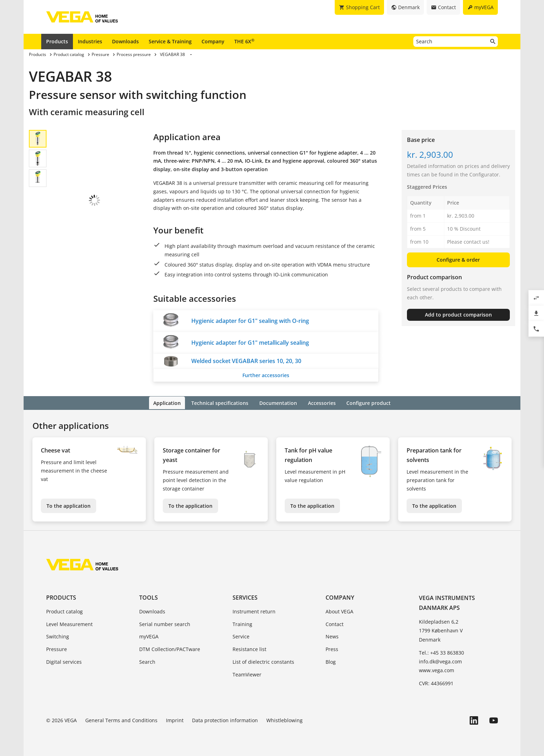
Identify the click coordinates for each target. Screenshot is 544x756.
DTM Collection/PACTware (170, 649)
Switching (58, 636)
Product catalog (64, 611)
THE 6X (244, 41)
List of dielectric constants (263, 661)
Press (332, 649)
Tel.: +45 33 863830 (441, 652)
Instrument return (254, 611)
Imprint (175, 720)
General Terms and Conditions (121, 720)
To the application (69, 505)
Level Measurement (69, 623)
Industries (90, 41)
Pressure (57, 649)
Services (245, 597)
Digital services (64, 661)
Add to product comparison (458, 315)
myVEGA (149, 636)
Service (241, 636)
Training (242, 623)
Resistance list (249, 649)
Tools (149, 597)
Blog (331, 661)
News (332, 636)
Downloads (125, 41)
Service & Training (170, 41)
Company (213, 41)
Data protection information (225, 720)
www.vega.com (437, 670)
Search (147, 661)
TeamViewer (247, 674)
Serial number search (165, 623)
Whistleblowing (285, 720)
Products (57, 41)
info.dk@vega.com (440, 661)
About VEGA (339, 611)
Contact (335, 623)
